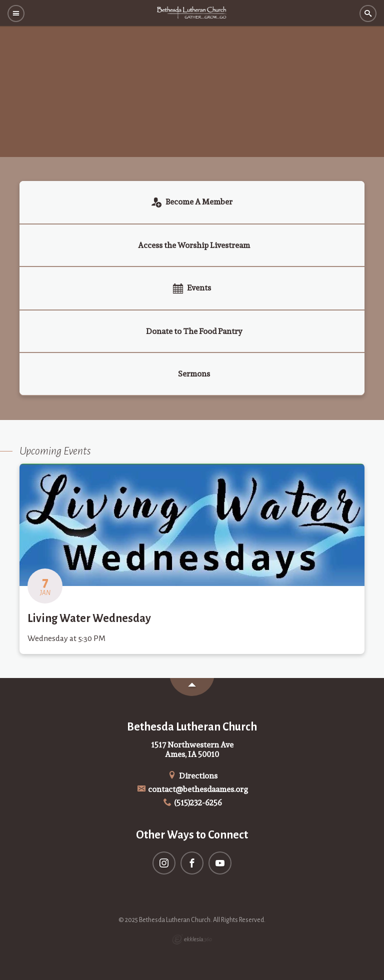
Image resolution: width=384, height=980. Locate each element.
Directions (192, 776)
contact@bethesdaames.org (192, 789)
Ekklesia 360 (192, 939)
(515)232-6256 (192, 803)
